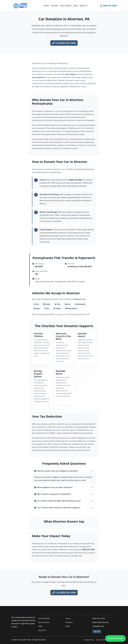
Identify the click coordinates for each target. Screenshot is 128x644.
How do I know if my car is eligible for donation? (56, 471)
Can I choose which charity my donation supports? (57, 508)
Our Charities (44, 622)
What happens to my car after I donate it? (53, 487)
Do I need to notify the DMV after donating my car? (58, 501)
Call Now (97, 631)
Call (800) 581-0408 (64, 43)
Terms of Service (102, 640)
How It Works (66, 6)
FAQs (76, 6)
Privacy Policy (89, 640)
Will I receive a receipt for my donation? (53, 494)
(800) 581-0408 (108, 6)
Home (46, 6)
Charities (54, 6)
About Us (83, 6)
